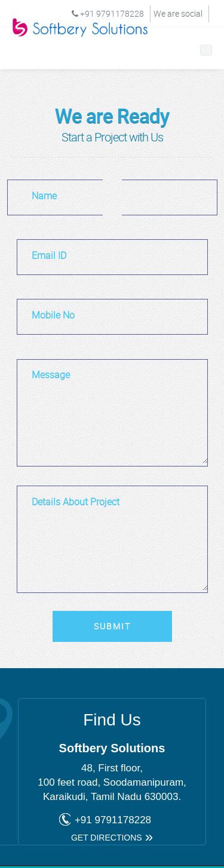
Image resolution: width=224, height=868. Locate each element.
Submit (112, 626)
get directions (107, 838)
